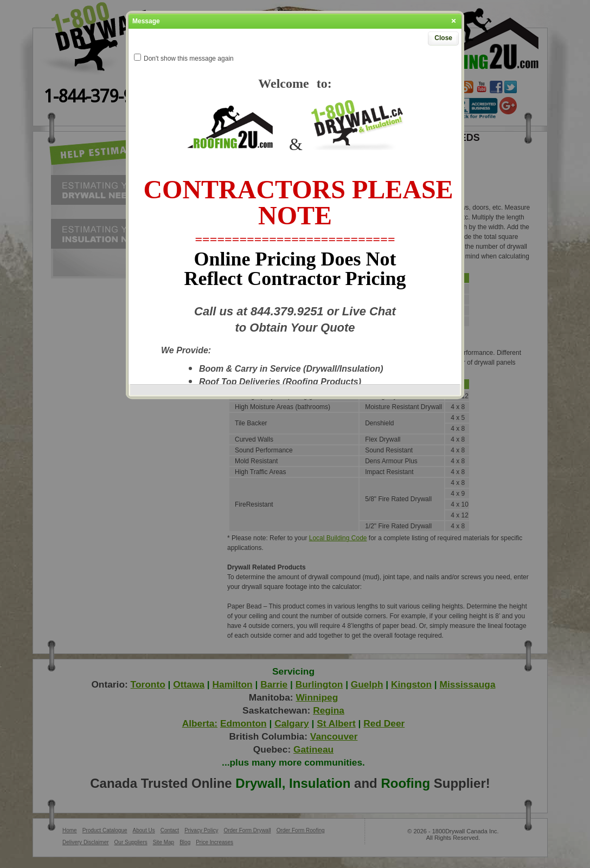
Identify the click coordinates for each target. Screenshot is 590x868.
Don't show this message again (189, 59)
